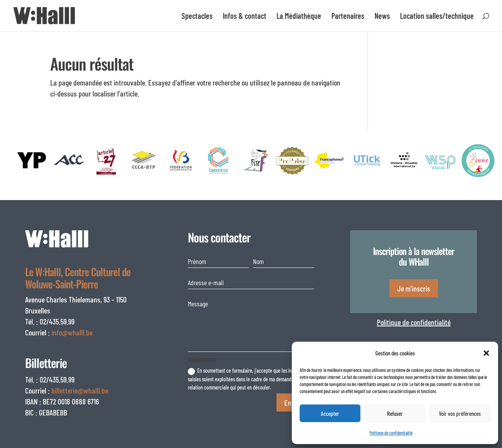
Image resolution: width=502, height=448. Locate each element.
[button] (486, 353)
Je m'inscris (414, 288)
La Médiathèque (299, 17)
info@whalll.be (72, 332)
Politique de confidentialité (391, 433)
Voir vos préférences (460, 413)
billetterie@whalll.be (80, 390)
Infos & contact (245, 17)
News (382, 17)
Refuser (395, 413)
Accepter (330, 413)
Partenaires (348, 17)
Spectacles (197, 17)
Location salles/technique (437, 17)
